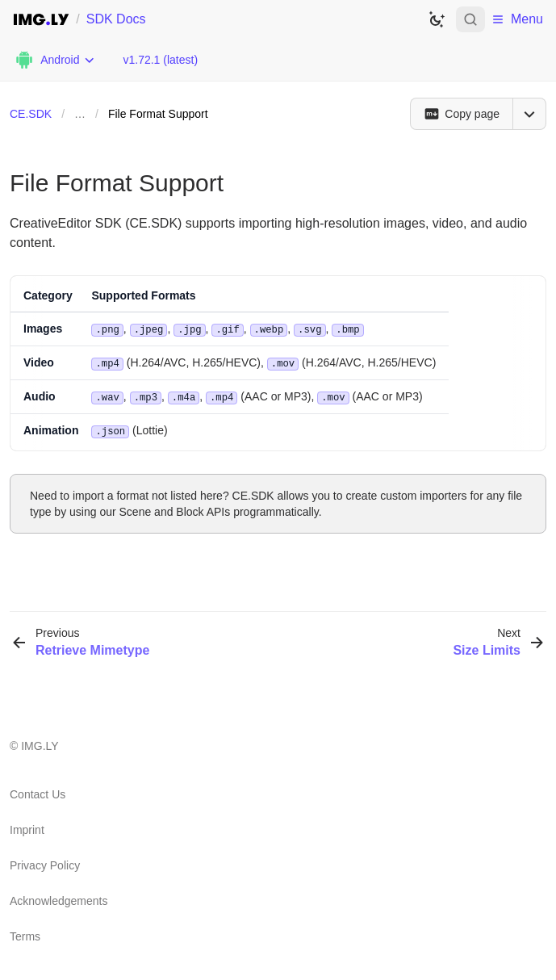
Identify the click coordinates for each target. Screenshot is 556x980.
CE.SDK (31, 114)
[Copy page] (461, 114)
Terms (25, 933)
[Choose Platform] (55, 60)
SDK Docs (116, 19)
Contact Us (38, 791)
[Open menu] (529, 114)
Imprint (27, 827)
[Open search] (470, 19)
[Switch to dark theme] (437, 19)
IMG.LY (40, 743)
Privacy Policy (45, 862)
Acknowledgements (59, 898)
